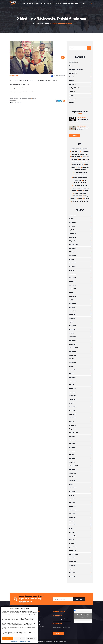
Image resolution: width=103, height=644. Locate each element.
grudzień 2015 (73, 503)
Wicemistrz (13, 100)
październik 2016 (73, 466)
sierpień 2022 (72, 315)
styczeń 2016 (72, 499)
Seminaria (72, 84)
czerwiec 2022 (73, 318)
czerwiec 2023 (73, 296)
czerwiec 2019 (73, 399)
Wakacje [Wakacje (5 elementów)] (80, 198)
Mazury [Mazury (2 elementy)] (81, 165)
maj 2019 (71, 403)
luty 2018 (71, 422)
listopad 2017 (72, 429)
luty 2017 (71, 455)
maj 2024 (71, 259)
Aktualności (72, 62)
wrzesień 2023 (73, 285)
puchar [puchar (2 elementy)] (74, 191)
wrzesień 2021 (73, 352)
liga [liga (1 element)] (88, 159)
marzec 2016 (72, 492)
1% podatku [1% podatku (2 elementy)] (76, 149)
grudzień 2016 (73, 458)
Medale (16, 98)
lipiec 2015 (72, 521)
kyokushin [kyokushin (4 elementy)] (74, 159)
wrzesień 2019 (73, 392)
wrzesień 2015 (73, 514)
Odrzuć (19, 638)
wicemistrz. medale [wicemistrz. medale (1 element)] (77, 201)
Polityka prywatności (13, 641)
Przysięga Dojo (37, 624)
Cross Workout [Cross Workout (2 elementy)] (85, 151)
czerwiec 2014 (73, 565)
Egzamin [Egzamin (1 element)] (74, 154)
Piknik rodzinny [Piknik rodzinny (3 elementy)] (77, 185)
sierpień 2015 (72, 517)
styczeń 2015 (72, 543)
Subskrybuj (79, 599)
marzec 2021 (72, 370)
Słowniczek (36, 619)
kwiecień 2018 (73, 418)
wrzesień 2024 (73, 248)
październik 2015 (73, 510)
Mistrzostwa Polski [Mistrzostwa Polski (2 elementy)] (80, 175)
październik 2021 (73, 348)
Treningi (71, 92)
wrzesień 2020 (73, 377)
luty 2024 (71, 270)
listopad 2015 (72, 506)
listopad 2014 (73, 551)
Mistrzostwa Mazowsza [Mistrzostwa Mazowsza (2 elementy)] (80, 172)
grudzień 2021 (73, 340)
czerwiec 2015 (73, 525)
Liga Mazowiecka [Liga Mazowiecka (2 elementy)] (76, 162)
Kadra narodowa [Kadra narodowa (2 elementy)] (76, 157)
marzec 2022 (72, 329)
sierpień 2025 (72, 215)
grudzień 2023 (73, 278)
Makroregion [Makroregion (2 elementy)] (86, 162)
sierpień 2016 (72, 473)
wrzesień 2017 (73, 436)
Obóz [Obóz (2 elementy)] (84, 180)
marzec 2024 (72, 267)
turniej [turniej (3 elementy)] (86, 196)
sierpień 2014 (72, 562)
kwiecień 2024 (73, 263)
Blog (70, 66)
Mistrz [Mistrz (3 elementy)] (79, 167)
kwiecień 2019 (73, 407)
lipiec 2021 (72, 359)
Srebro (34, 98)
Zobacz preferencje (31, 638)
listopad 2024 (73, 241)
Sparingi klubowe (73, 88)
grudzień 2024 (73, 237)
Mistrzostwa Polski (25, 98)
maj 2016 (71, 484)
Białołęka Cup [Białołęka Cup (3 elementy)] (84, 149)
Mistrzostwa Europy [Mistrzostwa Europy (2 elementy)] (80, 170)
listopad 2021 (72, 344)
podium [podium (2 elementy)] (85, 185)
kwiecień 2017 (73, 447)
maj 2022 (71, 322)
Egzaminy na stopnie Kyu (75, 69)
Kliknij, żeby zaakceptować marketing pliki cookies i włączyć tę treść (83, 616)
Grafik (34, 616)
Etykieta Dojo (36, 621)
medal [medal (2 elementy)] (87, 165)
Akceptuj (8, 638)
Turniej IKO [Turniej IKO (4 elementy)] (73, 198)
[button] (36, 608)
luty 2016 (71, 495)
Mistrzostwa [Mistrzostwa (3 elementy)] (86, 167)
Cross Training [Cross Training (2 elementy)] (75, 151)
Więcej (74, 135)
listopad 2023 (72, 281)
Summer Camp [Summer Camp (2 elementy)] (83, 193)
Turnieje (19, 102)
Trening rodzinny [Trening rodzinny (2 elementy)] (77, 196)
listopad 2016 (72, 462)
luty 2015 (71, 540)
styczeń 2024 (72, 274)
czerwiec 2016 (73, 481)
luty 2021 (71, 374)
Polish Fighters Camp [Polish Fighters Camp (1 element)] (83, 188)
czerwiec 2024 (73, 256)
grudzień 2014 (73, 547)
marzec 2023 (72, 307)
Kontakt (29, 641)
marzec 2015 (72, 536)
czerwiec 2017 (73, 444)
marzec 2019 (72, 410)
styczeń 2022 (72, 337)
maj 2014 (71, 569)
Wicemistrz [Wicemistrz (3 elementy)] (87, 198)
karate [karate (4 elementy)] (84, 157)
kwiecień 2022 (73, 326)
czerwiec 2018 (73, 414)
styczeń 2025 (72, 234)
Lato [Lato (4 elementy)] (84, 159)
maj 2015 (71, 528)
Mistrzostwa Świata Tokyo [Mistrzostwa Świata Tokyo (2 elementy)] (80, 178)
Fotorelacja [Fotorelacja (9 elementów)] (82, 154)
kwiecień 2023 (73, 304)
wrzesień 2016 (73, 469)
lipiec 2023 (72, 292)
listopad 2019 (72, 388)
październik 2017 (73, 433)
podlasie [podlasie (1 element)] (74, 188)
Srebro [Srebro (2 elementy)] (86, 191)
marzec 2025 (72, 226)
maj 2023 (71, 300)
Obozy (71, 77)
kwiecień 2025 (73, 222)
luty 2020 (71, 385)
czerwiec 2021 (73, 363)
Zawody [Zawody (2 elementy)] (86, 201)
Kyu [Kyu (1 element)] (80, 159)
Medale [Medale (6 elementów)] (73, 167)
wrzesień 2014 (73, 558)
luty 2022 (71, 333)
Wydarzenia (72, 99)
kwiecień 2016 (73, 488)
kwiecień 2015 (73, 532)
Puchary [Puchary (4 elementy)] (80, 191)
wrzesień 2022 (73, 311)
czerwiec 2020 (73, 381)
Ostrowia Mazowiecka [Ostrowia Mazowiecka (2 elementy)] (80, 183)
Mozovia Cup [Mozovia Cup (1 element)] (78, 180)
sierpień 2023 (72, 289)
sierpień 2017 (72, 440)
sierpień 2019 (72, 396)
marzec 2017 (72, 451)
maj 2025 (71, 219)
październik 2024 (73, 245)
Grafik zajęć (72, 73)
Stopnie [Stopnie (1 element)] (76, 193)
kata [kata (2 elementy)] (88, 157)
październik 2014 (73, 554)
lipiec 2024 (72, 252)
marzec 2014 (72, 576)
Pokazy (71, 81)
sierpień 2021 (72, 355)
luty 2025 (71, 230)
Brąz (12, 98)
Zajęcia (71, 103)
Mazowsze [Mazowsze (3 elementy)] (75, 165)
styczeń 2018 (72, 425)
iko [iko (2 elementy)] (87, 154)
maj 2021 (71, 366)
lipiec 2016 (72, 477)
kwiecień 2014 (73, 573)
